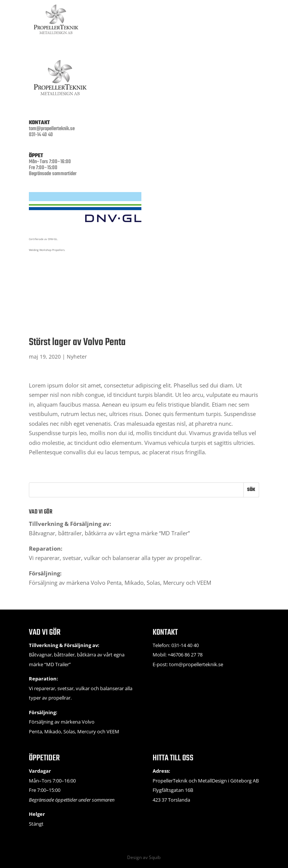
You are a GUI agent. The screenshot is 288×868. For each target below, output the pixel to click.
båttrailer (70, 533)
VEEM (204, 583)
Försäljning (43, 583)
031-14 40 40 (185, 645)
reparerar (47, 558)
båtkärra (96, 533)
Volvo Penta (106, 583)
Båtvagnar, (43, 533)
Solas (153, 583)
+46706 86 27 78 (185, 655)
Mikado (134, 583)
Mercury (174, 583)
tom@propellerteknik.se (52, 129)
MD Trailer (174, 533)
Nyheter (77, 357)
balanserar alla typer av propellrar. (157, 558)
